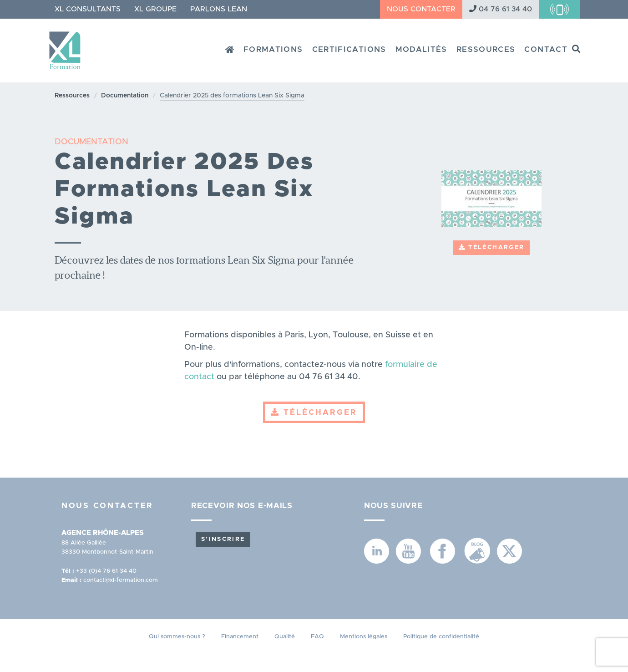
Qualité (285, 637)
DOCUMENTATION (91, 142)
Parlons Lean (219, 9)
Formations (273, 49)
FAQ (317, 637)
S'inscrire (223, 539)
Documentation (125, 96)
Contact (546, 49)
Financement (240, 637)
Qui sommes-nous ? (177, 637)
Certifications (349, 49)
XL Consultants (88, 9)
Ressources (486, 49)
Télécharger (491, 247)
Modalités (421, 49)
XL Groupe (155, 9)
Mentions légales (364, 637)
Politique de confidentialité (441, 637)
